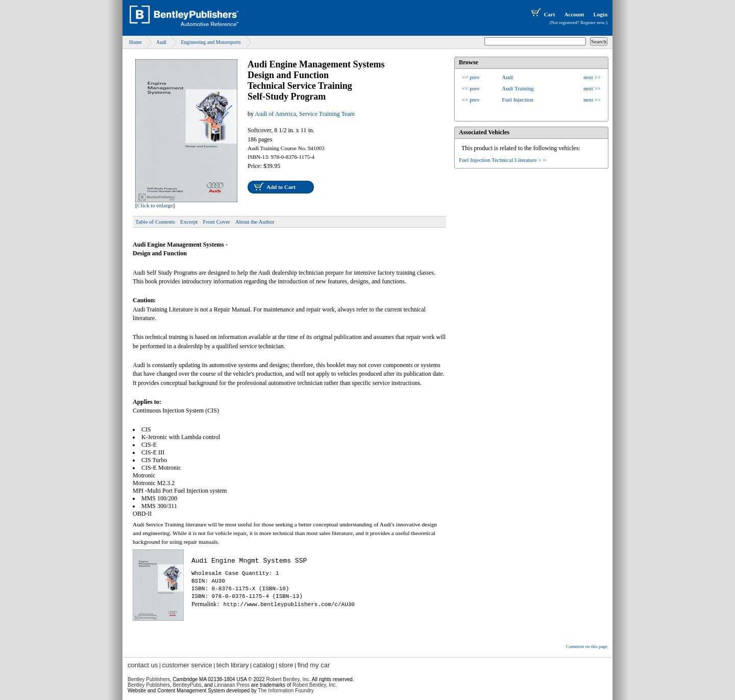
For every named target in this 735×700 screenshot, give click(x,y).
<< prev (471, 77)
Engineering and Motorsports (211, 42)
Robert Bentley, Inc (287, 679)
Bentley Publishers (149, 679)
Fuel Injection (517, 100)
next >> (592, 77)
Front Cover (216, 222)
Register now (593, 22)
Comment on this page (587, 646)
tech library (233, 665)
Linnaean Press (232, 685)
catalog (264, 665)
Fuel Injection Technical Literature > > (503, 160)
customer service (187, 665)
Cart (542, 14)
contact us (143, 665)
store (286, 665)
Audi (161, 42)
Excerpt (189, 222)
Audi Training (518, 88)
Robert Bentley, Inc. (315, 685)
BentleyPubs (187, 685)
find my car (314, 665)
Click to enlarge (155, 205)
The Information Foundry (286, 691)
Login (600, 14)
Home (135, 42)
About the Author (255, 222)
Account (574, 14)
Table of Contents (155, 222)
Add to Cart (281, 187)
